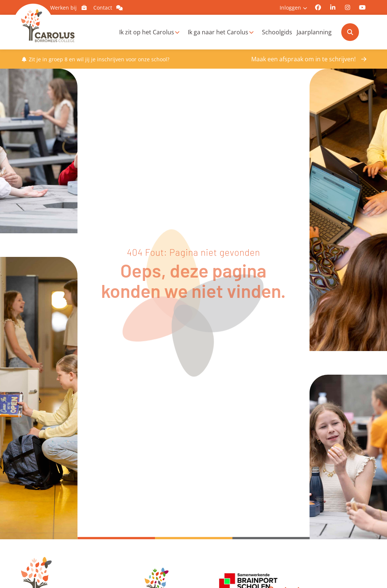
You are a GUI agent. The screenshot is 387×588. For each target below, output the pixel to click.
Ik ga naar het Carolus (218, 32)
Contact (109, 8)
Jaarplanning (314, 32)
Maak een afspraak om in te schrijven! (303, 59)
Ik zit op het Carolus (147, 32)
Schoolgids (277, 32)
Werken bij (70, 8)
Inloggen (290, 8)
